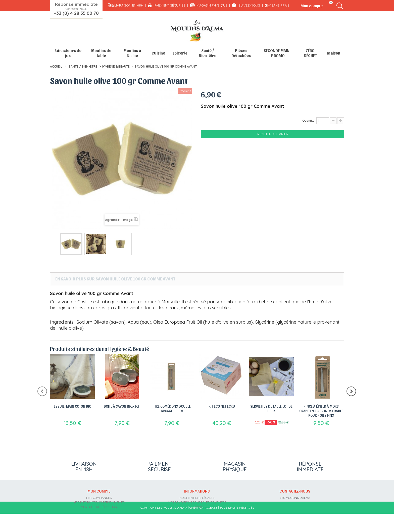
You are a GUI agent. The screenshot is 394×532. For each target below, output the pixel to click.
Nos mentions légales (197, 497)
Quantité (308, 120)
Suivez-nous (249, 5)
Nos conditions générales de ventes (197, 502)
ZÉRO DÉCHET (310, 53)
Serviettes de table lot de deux (271, 408)
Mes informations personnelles (99, 502)
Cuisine (158, 53)
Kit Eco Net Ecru (222, 406)
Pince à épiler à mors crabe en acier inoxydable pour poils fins (321, 411)
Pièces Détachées (241, 53)
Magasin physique (212, 5)
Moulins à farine (132, 53)
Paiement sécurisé (170, 5)
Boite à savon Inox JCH (122, 406)
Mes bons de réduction (99, 506)
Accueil (56, 66)
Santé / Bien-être (208, 53)
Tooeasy (211, 526)
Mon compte (99, 491)
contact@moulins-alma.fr (295, 515)
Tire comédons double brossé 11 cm (172, 408)
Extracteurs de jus (68, 53)
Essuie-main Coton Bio (72, 406)
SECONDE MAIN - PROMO (278, 53)
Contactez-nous (295, 491)
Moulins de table (101, 53)
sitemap (197, 506)
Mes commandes (99, 497)
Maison (334, 53)
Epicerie (180, 53)
